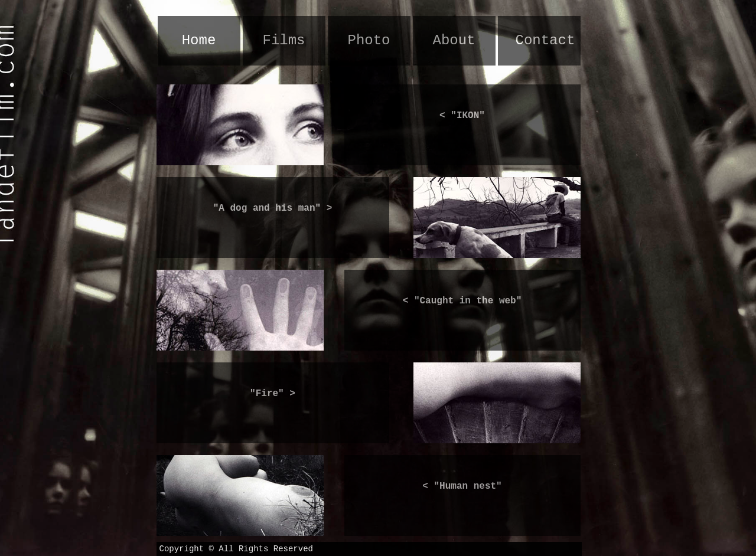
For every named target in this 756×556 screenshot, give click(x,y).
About (454, 40)
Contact (545, 40)
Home (199, 40)
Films (283, 40)
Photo (369, 40)
